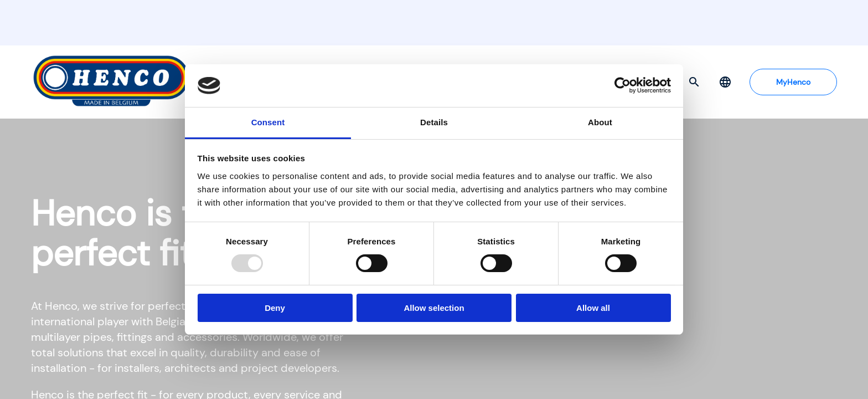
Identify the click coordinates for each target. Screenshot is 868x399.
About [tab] (600, 122)
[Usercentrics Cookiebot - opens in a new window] (622, 85)
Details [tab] (434, 122)
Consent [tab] (268, 122)
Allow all (593, 308)
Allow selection (434, 308)
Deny (275, 308)
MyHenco (793, 82)
